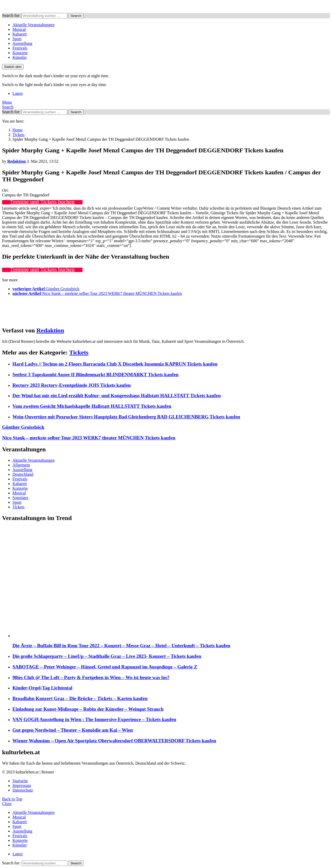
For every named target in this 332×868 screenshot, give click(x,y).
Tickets (79, 352)
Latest (18, 93)
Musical (19, 29)
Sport (17, 39)
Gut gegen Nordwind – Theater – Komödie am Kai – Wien (73, 730)
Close (7, 804)
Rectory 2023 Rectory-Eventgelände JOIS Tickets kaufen (72, 385)
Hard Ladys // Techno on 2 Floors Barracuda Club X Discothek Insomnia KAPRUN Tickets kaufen (115, 364)
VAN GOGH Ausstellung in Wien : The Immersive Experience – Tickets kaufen (94, 719)
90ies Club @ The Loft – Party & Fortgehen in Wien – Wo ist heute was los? (91, 677)
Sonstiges (20, 498)
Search (76, 16)
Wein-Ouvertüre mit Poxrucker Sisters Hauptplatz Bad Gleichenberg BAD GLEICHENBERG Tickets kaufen (126, 417)
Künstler (20, 57)
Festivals (20, 48)
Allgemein (21, 465)
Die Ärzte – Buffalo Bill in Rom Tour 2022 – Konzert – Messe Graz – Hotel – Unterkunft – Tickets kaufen (121, 646)
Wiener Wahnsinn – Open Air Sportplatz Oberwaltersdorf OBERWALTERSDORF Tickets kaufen (114, 741)
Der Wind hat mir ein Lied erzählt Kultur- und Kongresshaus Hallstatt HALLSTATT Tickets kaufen (117, 396)
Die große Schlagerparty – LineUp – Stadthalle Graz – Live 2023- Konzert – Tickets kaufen (107, 656)
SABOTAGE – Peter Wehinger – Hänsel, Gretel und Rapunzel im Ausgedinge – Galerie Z (105, 667)
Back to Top (12, 799)
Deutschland (23, 474)
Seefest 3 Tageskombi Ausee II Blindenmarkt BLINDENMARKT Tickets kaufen (95, 375)
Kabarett (20, 34)
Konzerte (20, 53)
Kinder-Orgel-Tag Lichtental (42, 688)
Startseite (20, 781)
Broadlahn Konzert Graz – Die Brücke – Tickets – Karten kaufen (80, 698)
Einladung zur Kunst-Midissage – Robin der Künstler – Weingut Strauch (88, 709)
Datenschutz (23, 790)
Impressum (22, 785)
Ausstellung (22, 43)
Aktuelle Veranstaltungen (33, 25)
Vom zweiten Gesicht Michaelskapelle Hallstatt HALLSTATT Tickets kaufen (92, 406)
